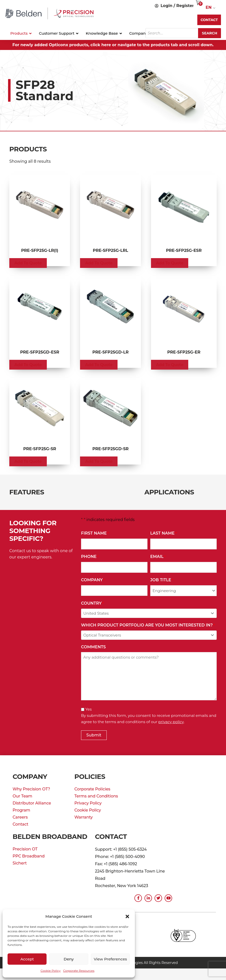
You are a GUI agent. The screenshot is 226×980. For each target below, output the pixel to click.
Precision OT (25, 849)
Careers (20, 817)
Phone (90, 557)
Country (92, 603)
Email (158, 557)
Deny (69, 959)
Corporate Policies (92, 789)
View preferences (110, 959)
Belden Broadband (50, 837)
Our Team (22, 796)
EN (209, 7)
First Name (95, 533)
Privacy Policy (88, 803)
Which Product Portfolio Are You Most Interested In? (148, 625)
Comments (93, 647)
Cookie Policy (51, 971)
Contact (20, 824)
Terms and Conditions (96, 796)
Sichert (20, 863)
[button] (127, 916)
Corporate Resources (79, 971)
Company (93, 580)
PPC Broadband (29, 856)
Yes (88, 709)
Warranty (83, 817)
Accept (27, 959)
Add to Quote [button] (28, 263)
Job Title (162, 580)
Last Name (163, 533)
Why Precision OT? (31, 789)
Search (210, 33)
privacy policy (171, 722)
